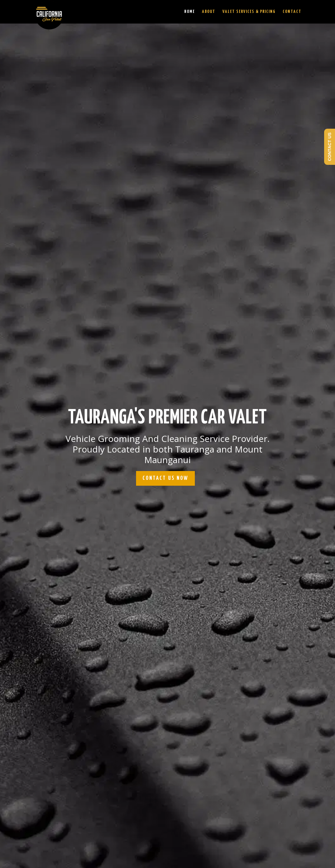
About (209, 12)
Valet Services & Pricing (249, 12)
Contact (292, 12)
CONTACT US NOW (165, 478)
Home (190, 12)
